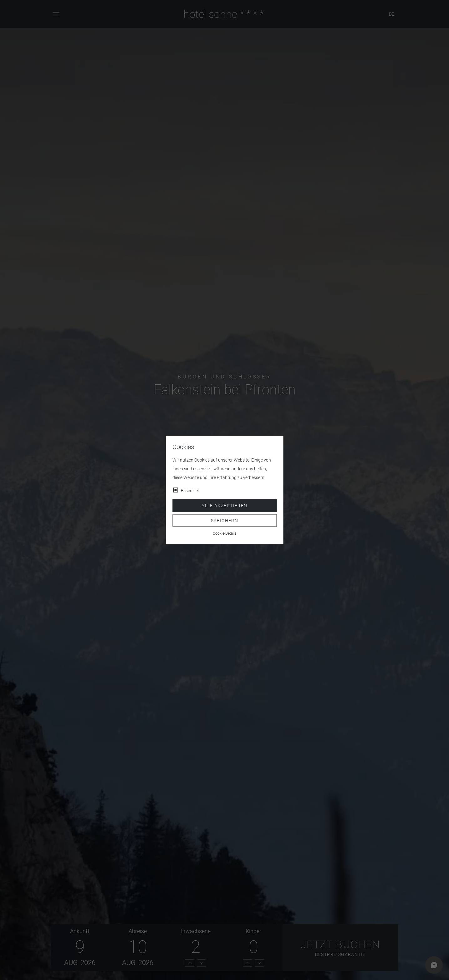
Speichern (225, 520)
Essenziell (190, 491)
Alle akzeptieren (224, 506)
